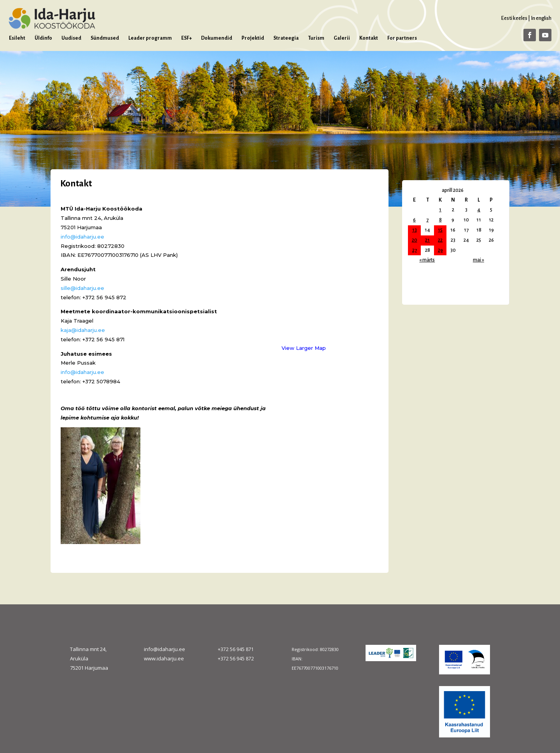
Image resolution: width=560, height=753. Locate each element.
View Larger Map (304, 348)
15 (440, 230)
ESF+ (186, 38)
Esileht (17, 38)
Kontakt (369, 38)
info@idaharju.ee (82, 237)
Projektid (253, 38)
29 (440, 250)
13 (415, 230)
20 (415, 240)
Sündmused (105, 38)
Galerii (342, 38)
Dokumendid (217, 38)
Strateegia (286, 38)
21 (427, 240)
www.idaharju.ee (164, 658)
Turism (316, 38)
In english (541, 18)
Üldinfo (43, 38)
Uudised (71, 38)
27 (415, 250)
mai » (479, 260)
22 (440, 240)
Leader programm (150, 38)
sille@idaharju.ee (82, 288)
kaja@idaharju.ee (83, 330)
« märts (427, 260)
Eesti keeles (514, 18)
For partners (402, 38)
